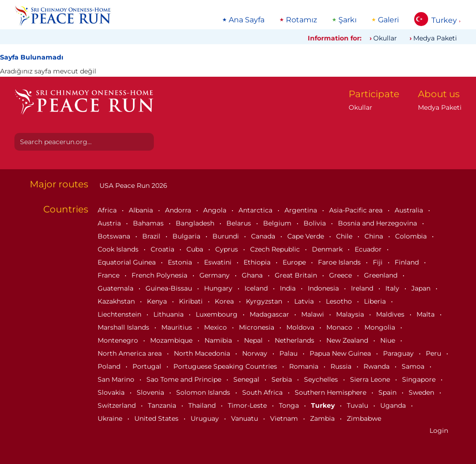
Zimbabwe (364, 418)
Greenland (382, 275)
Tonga (290, 405)
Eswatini (219, 262)
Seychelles (322, 379)
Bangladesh (196, 223)
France (109, 275)
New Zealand (348, 340)
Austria (110, 223)
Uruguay (206, 418)
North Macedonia (203, 353)
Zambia (323, 418)
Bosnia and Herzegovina (378, 223)
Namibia (219, 340)
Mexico (216, 327)
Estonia (181, 262)
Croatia (163, 249)
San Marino (117, 379)
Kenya (158, 301)
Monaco (340, 327)
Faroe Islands (340, 262)
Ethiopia (258, 262)
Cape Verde (307, 236)
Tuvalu (358, 405)
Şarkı (347, 20)
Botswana (115, 236)
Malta (426, 314)
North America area (131, 353)
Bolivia (316, 223)
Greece (341, 275)
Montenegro (119, 340)
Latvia (305, 301)
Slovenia (151, 392)
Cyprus (228, 249)
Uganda (394, 405)
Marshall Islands (124, 327)
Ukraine (111, 418)
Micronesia (258, 327)
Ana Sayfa (247, 20)
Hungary (219, 288)
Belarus (240, 223)
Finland (408, 262)
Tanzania (163, 405)
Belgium (278, 223)
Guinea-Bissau (170, 288)
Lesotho (340, 301)
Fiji (379, 262)
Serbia (283, 379)
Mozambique (172, 340)
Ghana (253, 275)
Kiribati (192, 301)
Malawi (314, 314)
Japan (422, 288)
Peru (434, 353)
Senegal (247, 379)
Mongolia (381, 327)
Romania (305, 366)
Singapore (420, 379)
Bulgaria (187, 236)
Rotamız (301, 20)
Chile (345, 236)
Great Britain (297, 275)
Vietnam (285, 418)
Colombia (412, 236)
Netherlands (295, 340)
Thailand (203, 405)
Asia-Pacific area (357, 210)
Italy (393, 288)
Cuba (196, 249)
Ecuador (369, 249)
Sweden (422, 392)
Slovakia (112, 392)
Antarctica (256, 210)
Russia (342, 366)
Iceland (257, 288)
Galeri (388, 20)
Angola (216, 210)
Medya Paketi (435, 38)
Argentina (302, 210)
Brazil (152, 236)
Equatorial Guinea (128, 262)
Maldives (391, 314)
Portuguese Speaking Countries (226, 366)
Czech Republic (276, 249)
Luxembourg (218, 314)
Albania (142, 210)
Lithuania (169, 314)
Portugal (148, 366)
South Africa (263, 392)
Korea (225, 301)
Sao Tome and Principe (185, 379)
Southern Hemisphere (331, 392)
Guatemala (116, 288)
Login (439, 431)
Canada (264, 236)
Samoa (414, 366)
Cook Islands (119, 249)
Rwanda (377, 366)
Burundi (227, 236)
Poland (110, 366)
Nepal (254, 340)
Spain (388, 392)
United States (157, 418)
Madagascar (270, 314)
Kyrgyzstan (265, 301)
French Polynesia (160, 275)
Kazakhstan (117, 301)
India (289, 288)
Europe (295, 262)
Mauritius (178, 327)
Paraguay (399, 353)
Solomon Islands (204, 392)
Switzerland (118, 405)
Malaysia (351, 314)
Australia (410, 210)
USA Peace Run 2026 (132, 186)
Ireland (363, 288)
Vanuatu (245, 418)
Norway (256, 353)
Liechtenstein (120, 314)
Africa (108, 210)
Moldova (301, 327)
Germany (215, 275)
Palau (289, 353)
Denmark (328, 249)
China (375, 236)
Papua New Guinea (341, 353)
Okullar (385, 38)
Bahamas (149, 223)
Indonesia (324, 288)
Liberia (376, 301)
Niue (389, 340)
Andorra (179, 210)
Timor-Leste (248, 405)
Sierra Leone (371, 379)
